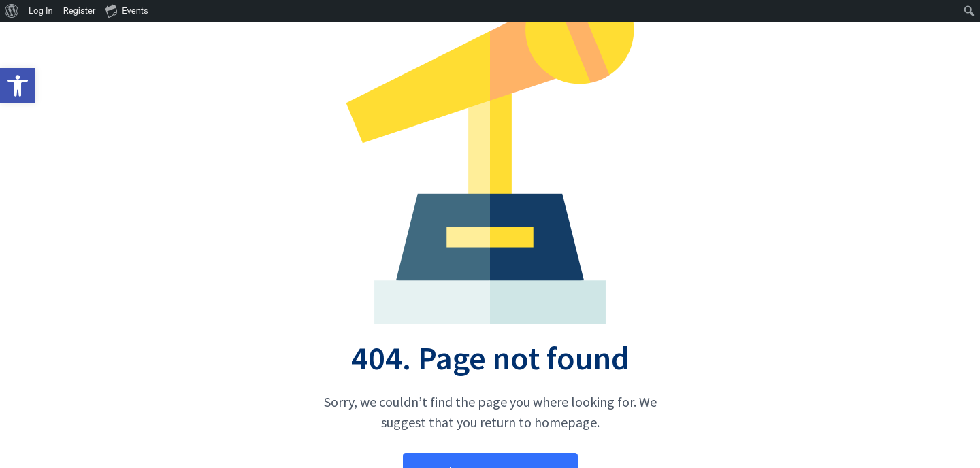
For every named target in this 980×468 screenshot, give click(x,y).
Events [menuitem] (127, 10)
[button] (18, 86)
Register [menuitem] (80, 11)
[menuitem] (12, 11)
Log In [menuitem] (41, 11)
